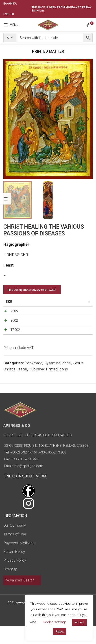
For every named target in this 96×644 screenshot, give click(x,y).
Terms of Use (15, 552)
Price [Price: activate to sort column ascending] (47, 302)
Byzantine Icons (57, 381)
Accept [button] (80, 622)
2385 (14, 311)
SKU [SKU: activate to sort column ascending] (9, 302)
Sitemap (10, 587)
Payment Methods (19, 560)
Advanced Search (20, 598)
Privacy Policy (15, 578)
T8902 (15, 342)
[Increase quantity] (79, 312)
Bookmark (33, 381)
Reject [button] (60, 631)
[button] (8, 119)
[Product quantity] (72, 312)
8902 (14, 326)
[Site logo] (48, 24)
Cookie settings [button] (55, 622)
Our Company (15, 543)
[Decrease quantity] (65, 312)
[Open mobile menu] (11, 25)
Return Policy (14, 569)
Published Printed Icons (49, 387)
